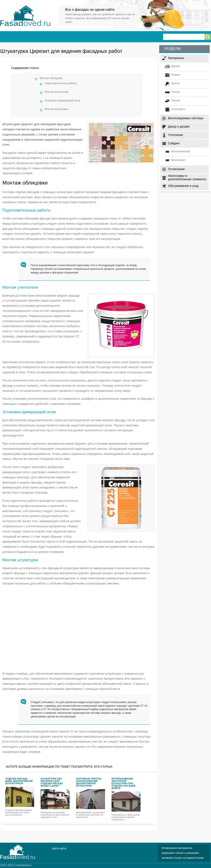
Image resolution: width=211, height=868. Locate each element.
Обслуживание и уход (183, 186)
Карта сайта (59, 848)
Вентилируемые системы (186, 118)
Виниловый (178, 160)
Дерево (176, 66)
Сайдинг (174, 143)
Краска (175, 83)
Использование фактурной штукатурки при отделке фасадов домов (124, 783)
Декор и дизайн (179, 127)
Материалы (176, 58)
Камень (176, 75)
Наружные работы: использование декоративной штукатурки (89, 782)
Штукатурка (178, 109)
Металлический (181, 151)
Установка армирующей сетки (63, 101)
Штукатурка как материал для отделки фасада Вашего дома (52, 782)
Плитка (176, 92)
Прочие (176, 101)
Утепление (176, 135)
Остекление (176, 169)
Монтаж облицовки (51, 78)
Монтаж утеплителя (57, 92)
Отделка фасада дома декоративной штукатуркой (19, 781)
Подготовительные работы (61, 83)
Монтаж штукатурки (57, 109)
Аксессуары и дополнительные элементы (187, 177)
